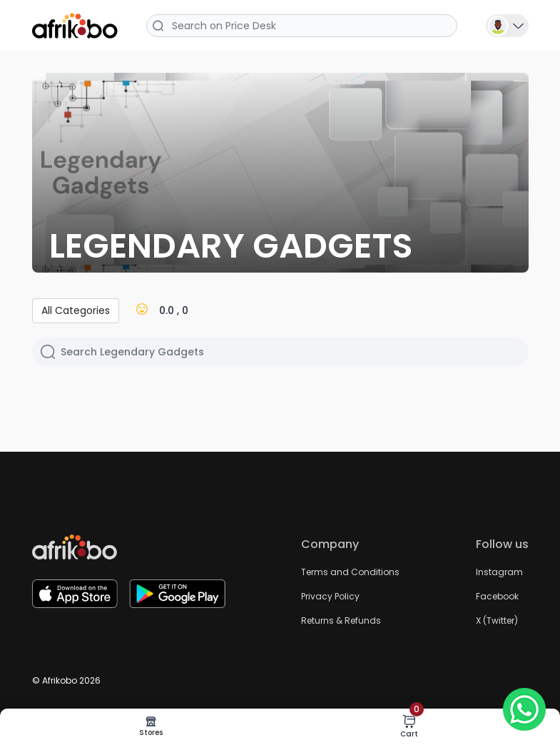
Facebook (497, 596)
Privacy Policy (330, 596)
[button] (507, 25)
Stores (151, 727)
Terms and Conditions (350, 572)
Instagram (499, 572)
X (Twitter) (497, 620)
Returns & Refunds (341, 620)
